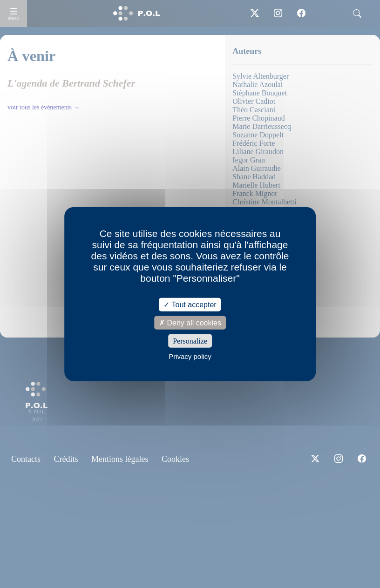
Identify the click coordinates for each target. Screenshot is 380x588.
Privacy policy (190, 356)
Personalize (190, 341)
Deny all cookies (190, 322)
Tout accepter (190, 304)
